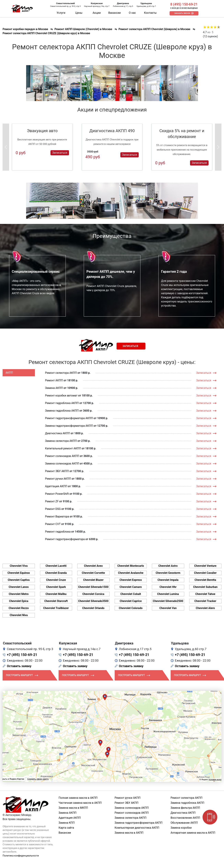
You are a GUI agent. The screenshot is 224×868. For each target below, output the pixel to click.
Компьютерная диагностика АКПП (137, 828)
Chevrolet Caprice (131, 601)
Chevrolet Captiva (19, 580)
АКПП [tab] (9, 373)
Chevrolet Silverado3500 (93, 601)
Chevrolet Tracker (205, 601)
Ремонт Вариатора (57, 516)
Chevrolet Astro (168, 566)
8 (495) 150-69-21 (184, 4)
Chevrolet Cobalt (131, 594)
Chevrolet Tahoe (205, 594)
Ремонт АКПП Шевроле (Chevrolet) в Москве (83, 29)
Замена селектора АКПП (61, 441)
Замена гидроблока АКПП (62, 411)
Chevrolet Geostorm (168, 573)
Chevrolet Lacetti (56, 566)
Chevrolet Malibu (56, 594)
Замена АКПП (54, 388)
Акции (97, 13)
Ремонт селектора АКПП (61, 373)
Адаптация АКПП (56, 486)
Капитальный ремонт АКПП (63, 448)
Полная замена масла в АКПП (78, 798)
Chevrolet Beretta (205, 580)
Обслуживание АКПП (184, 823)
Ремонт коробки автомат (61, 396)
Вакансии (114, 13)
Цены (79, 13)
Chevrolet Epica (19, 601)
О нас (132, 13)
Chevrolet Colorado (131, 608)
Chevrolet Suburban (205, 587)
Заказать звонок (182, 13)
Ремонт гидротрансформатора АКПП (69, 418)
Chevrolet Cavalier (205, 573)
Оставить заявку (19, 666)
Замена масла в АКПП (129, 833)
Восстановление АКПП (185, 818)
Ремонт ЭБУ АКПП (57, 471)
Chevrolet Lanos (19, 587)
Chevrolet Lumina (168, 594)
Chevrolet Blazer (93, 580)
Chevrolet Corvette (93, 573)
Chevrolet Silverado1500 (93, 587)
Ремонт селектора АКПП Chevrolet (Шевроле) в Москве (154, 29)
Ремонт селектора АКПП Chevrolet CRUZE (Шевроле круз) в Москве (46, 33)
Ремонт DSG (53, 509)
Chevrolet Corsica (93, 594)
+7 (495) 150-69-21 (22, 655)
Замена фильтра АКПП (185, 808)
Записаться (60, 153)
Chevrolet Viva (19, 566)
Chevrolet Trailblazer (56, 608)
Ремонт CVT (53, 524)
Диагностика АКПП (58, 433)
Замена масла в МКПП (73, 808)
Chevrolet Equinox (19, 573)
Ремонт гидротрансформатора (65, 539)
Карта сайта (66, 828)
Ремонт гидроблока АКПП (62, 403)
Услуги (61, 13)
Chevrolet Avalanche (131, 573)
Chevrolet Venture (205, 566)
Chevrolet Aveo (93, 566)
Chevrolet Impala (168, 580)
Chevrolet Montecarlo (131, 566)
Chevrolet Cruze (56, 580)
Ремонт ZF (52, 501)
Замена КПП (67, 823)
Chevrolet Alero (205, 608)
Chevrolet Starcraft (56, 601)
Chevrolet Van (168, 608)
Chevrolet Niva (19, 615)
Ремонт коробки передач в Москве (25, 29)
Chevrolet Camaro (131, 587)
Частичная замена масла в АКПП (80, 803)
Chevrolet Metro (19, 594)
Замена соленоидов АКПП (62, 464)
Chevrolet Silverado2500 (168, 601)
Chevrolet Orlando (93, 608)
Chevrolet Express (131, 580)
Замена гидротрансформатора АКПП (69, 426)
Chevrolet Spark (56, 587)
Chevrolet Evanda (56, 573)
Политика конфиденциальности (21, 856)
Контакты (150, 13)
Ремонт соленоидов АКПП (62, 456)
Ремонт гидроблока (58, 532)
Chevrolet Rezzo (19, 608)
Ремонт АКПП (54, 380)
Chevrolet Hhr (168, 587)
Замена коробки (181, 828)
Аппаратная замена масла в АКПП (193, 833)
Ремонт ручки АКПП (58, 479)
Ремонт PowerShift (57, 494)
